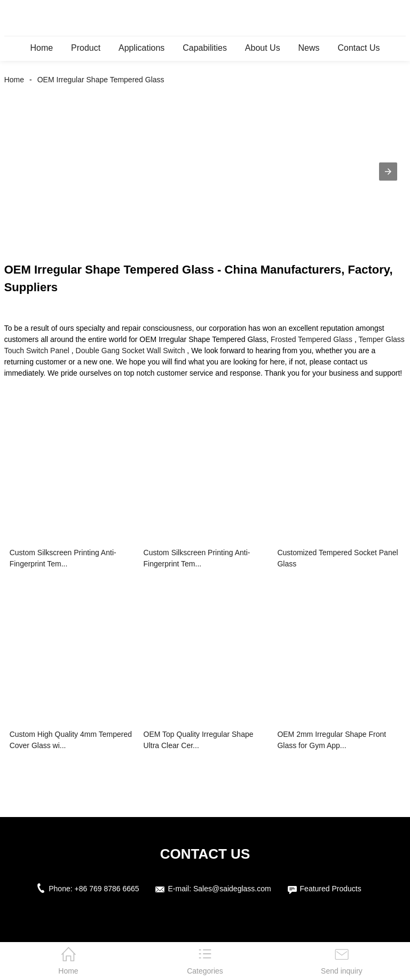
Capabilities (205, 48)
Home (41, 48)
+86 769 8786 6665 (107, 889)
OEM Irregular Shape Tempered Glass (101, 80)
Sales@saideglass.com (232, 889)
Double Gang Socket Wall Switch (131, 351)
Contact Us (358, 48)
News (309, 48)
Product (86, 48)
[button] (388, 172)
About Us (263, 48)
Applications (141, 48)
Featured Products (331, 889)
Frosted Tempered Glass (312, 339)
